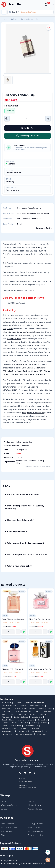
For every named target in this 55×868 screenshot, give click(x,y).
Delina (14, 723)
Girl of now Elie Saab (37, 706)
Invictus (5, 714)
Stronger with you (8, 731)
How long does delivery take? (21, 520)
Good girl (47, 711)
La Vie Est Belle (37, 717)
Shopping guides (35, 835)
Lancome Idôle (36, 731)
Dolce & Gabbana (8, 720)
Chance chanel (35, 729)
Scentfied (16, 4)
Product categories (9, 828)
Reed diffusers (34, 828)
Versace (35, 723)
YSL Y (47, 731)
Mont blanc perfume (9, 706)
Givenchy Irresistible (9, 729)
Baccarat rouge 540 (32, 726)
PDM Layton (6, 717)
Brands (31, 801)
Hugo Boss (24, 723)
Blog (3, 835)
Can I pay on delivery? (17, 532)
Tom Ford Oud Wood (21, 717)
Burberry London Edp (29, 19)
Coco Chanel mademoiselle (35, 703)
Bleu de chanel (16, 726)
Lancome (21, 720)
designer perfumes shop (33, 413)
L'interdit (44, 723)
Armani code (6, 708)
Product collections (36, 831)
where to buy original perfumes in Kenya (21, 332)
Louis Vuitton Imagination (24, 734)
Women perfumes (9, 805)
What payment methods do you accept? (26, 543)
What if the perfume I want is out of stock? (27, 554)
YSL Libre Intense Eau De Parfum (30, 374)
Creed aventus (7, 734)
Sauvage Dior (43, 720)
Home (5, 19)
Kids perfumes (7, 831)
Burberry (14, 19)
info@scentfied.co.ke (27, 788)
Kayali (50, 708)
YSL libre (37, 711)
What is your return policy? (20, 566)
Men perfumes (34, 805)
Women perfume (14, 173)
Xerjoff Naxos (6, 703)
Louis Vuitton (22, 731)
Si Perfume (19, 703)
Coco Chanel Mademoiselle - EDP (14, 619)
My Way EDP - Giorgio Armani (14, 669)
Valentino (43, 714)
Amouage (23, 706)
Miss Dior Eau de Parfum (19, 371)
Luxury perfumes (35, 824)
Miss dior (31, 720)
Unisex (4, 809)
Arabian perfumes (9, 824)
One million (6, 711)
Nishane (33, 714)
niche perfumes (14, 339)
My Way (41, 708)
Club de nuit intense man (22, 711)
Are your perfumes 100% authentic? (24, 494)
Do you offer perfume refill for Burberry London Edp (25, 507)
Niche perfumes (35, 809)
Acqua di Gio (41, 734)
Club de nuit (22, 714)
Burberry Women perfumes (24, 364)
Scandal (5, 726)
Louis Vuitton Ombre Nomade (24, 708)
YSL (12, 714)
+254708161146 (26, 781)
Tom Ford (5, 723)
